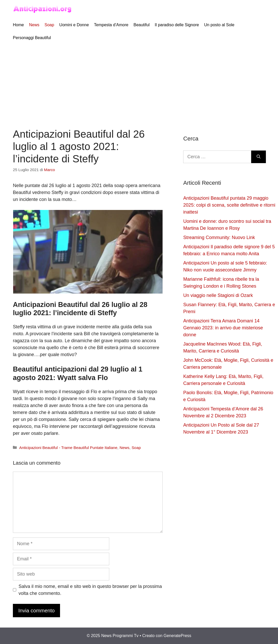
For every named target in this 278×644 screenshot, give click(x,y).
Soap (49, 25)
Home (18, 25)
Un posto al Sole (219, 25)
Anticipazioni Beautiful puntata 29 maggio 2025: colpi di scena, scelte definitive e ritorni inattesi (229, 205)
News (34, 25)
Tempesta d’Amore (111, 25)
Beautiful (141, 25)
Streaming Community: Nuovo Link (219, 237)
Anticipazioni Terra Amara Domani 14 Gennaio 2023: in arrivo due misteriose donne (223, 328)
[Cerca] (259, 157)
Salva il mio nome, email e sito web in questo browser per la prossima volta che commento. (90, 590)
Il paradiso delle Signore (177, 25)
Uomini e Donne (74, 25)
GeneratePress (178, 636)
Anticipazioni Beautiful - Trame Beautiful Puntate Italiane (68, 448)
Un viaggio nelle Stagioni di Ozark (218, 295)
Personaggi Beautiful (32, 38)
